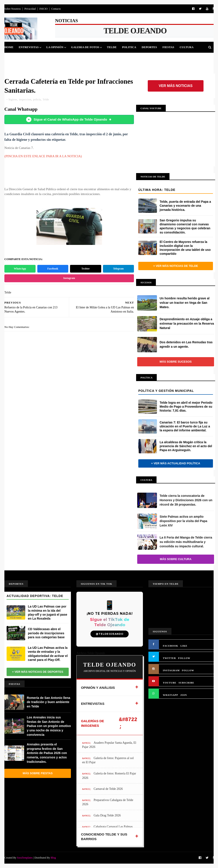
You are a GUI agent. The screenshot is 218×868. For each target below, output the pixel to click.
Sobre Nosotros (13, 9)
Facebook (53, 269)
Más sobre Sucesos (176, 362)
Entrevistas (29, 47)
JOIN (184, 695)
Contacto (56, 9)
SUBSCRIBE (186, 683)
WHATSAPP (171, 695)
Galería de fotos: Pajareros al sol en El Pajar (108, 760)
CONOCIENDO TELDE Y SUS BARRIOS (104, 837)
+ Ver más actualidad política (176, 463)
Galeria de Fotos (85, 47)
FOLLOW (184, 658)
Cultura (186, 47)
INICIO (43, 9)
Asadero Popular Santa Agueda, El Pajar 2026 (109, 745)
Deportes (149, 47)
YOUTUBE (170, 683)
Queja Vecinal (56, 58)
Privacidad (30, 9)
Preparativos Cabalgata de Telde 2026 (108, 802)
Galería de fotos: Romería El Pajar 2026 (109, 776)
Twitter (86, 269)
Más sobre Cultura (176, 559)
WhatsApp (20, 269)
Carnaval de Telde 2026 (108, 789)
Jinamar (32, 58)
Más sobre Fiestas (38, 773)
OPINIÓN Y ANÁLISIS (98, 688)
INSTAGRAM (171, 670)
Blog (53, 858)
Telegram (118, 269)
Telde (112, 47)
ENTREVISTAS (93, 704)
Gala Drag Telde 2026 (107, 815)
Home (9, 47)
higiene (13, 99)
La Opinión (55, 47)
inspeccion (25, 99)
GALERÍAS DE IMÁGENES (93, 723)
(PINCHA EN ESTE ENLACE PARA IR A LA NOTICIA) (43, 156)
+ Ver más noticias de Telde (176, 266)
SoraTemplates (25, 858)
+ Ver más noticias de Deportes (38, 672)
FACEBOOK (171, 646)
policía (37, 99)
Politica (129, 47)
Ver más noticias (176, 86)
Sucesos (14, 58)
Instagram (69, 278)
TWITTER (169, 658)
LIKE (184, 646)
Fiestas (168, 47)
